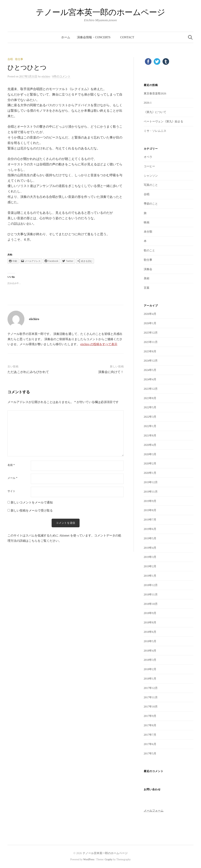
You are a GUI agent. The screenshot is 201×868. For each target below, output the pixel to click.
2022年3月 (150, 417)
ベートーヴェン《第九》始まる (163, 121)
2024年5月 (150, 370)
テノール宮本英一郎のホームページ (100, 12)
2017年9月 (150, 716)
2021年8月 (150, 436)
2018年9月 (150, 613)
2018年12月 (151, 585)
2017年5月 (150, 753)
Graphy (109, 859)
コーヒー (149, 166)
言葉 (147, 288)
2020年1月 (150, 473)
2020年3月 (150, 454)
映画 (147, 222)
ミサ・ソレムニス (155, 131)
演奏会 (148, 269)
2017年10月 (151, 707)
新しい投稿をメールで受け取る (32, 510)
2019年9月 (150, 501)
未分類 (148, 232)
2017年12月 (151, 688)
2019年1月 (150, 576)
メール (12, 478)
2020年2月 (150, 463)
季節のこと (151, 204)
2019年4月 (150, 548)
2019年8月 (150, 510)
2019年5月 (150, 538)
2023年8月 (150, 398)
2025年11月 (151, 342)
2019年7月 (150, 520)
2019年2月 (150, 566)
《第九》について (155, 112)
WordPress (89, 859)
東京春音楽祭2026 (155, 93)
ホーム (66, 37)
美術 (147, 278)
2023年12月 (151, 389)
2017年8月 (150, 725)
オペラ (148, 157)
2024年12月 (151, 361)
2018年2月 (150, 669)
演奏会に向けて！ (111, 372)
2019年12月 (151, 482)
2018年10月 (151, 604)
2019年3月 (150, 557)
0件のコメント (61, 76)
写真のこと (151, 185)
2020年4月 (150, 445)
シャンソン (151, 176)
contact (127, 37)
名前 (11, 465)
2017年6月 (150, 744)
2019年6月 (150, 529)
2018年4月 (150, 651)
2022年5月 (150, 407)
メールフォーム (154, 811)
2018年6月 (150, 632)
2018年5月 (150, 641)
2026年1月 (150, 323)
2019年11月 (151, 492)
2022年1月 (150, 426)
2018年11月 (151, 594)
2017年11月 (151, 697)
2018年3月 (150, 660)
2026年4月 (150, 314)
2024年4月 (150, 379)
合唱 (10, 59)
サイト (11, 491)
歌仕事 (19, 59)
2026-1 (148, 103)
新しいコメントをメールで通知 (32, 502)
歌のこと (149, 250)
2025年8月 (150, 351)
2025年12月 (151, 333)
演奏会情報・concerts (95, 37)
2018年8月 (150, 622)
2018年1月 (150, 679)
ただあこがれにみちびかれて (28, 372)
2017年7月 (150, 735)
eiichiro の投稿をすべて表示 (99, 344)
